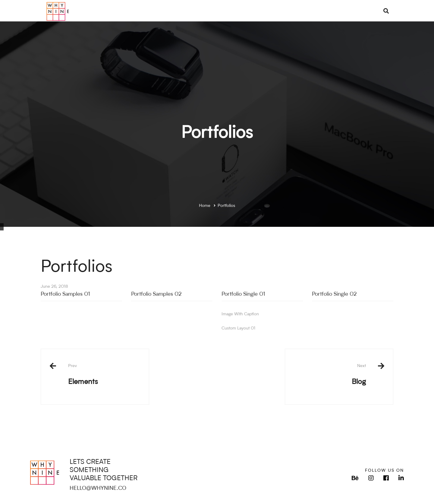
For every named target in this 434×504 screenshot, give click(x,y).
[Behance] (355, 478)
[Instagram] (371, 478)
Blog (330, 374)
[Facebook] (386, 478)
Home (205, 206)
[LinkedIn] (401, 478)
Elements (104, 374)
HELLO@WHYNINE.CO (98, 488)
